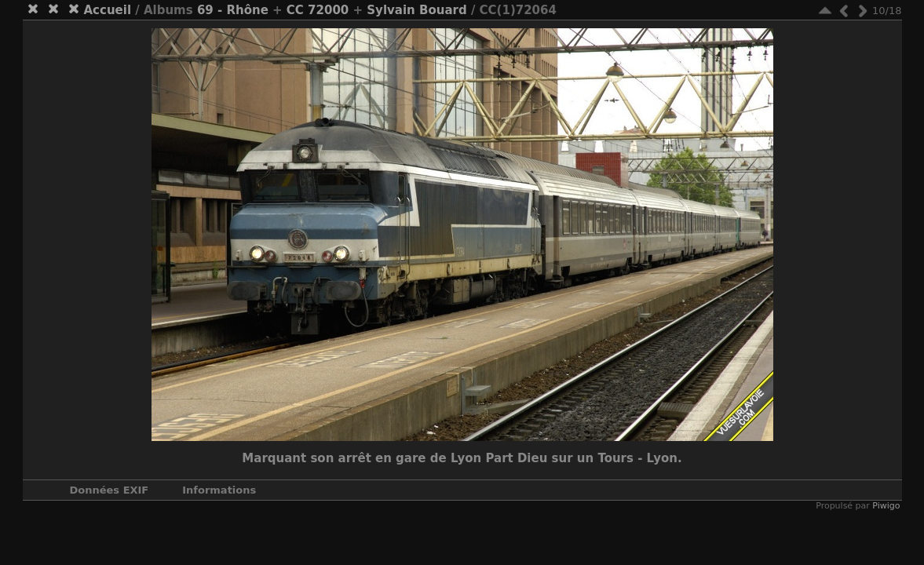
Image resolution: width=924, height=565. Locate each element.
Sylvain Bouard (416, 10)
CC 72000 (318, 10)
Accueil (108, 10)
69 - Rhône (233, 10)
